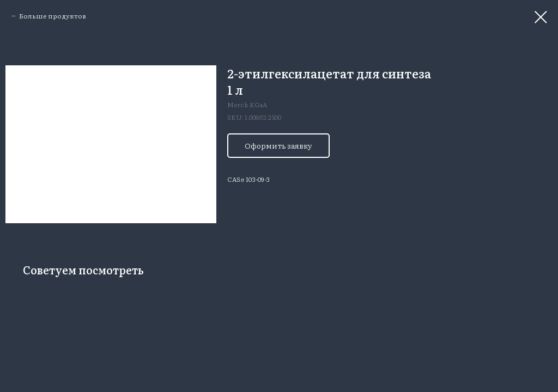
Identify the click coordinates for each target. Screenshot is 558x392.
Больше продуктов (53, 16)
